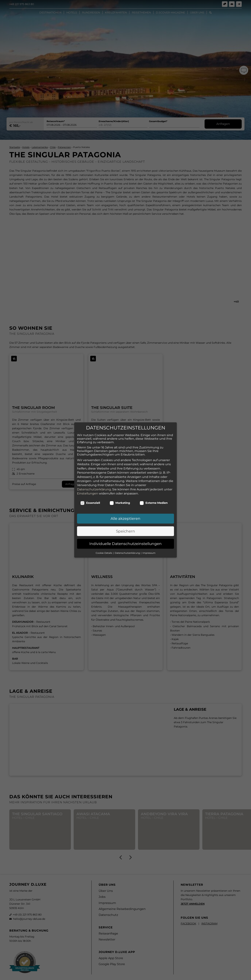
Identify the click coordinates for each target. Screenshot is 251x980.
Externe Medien (154, 497)
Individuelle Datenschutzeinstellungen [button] (125, 538)
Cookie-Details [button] (104, 547)
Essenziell (90, 497)
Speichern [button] (125, 525)
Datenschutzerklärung (94, 483)
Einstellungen (88, 487)
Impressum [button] (149, 547)
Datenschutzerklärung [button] (128, 547)
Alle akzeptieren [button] (125, 512)
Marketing (120, 497)
